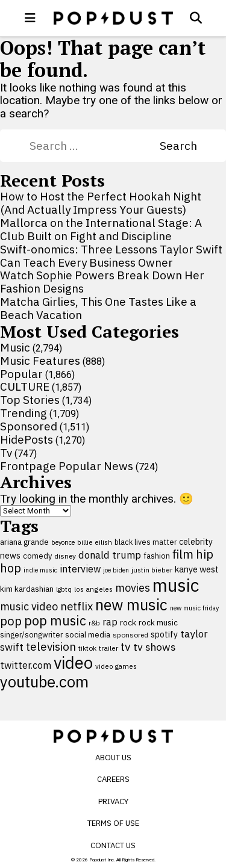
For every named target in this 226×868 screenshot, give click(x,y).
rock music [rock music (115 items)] (158, 622)
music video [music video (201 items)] (29, 606)
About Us (113, 758)
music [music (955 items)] (176, 585)
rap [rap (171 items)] (110, 622)
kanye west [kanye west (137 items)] (197, 569)
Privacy (113, 801)
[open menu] (30, 18)
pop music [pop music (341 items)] (55, 621)
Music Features (40, 361)
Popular (21, 374)
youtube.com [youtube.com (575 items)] (44, 682)
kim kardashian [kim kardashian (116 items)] (27, 589)
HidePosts (27, 439)
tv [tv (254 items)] (126, 646)
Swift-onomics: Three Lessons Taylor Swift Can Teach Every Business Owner (111, 256)
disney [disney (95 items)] (65, 556)
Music (15, 347)
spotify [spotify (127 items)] (164, 634)
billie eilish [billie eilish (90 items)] (95, 542)
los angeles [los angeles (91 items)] (93, 589)
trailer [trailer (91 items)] (108, 648)
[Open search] (196, 18)
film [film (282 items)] (183, 554)
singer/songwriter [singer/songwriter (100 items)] (31, 634)
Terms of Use (113, 823)
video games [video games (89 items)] (116, 666)
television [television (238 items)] (51, 646)
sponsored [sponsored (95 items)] (130, 635)
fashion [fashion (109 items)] (157, 556)
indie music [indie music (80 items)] (40, 570)
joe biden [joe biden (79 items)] (116, 570)
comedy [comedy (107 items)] (37, 556)
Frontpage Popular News (67, 466)
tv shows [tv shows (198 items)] (155, 647)
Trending (24, 413)
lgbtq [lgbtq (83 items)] (64, 589)
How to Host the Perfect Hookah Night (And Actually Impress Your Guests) (101, 203)
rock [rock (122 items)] (128, 622)
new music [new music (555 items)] (131, 605)
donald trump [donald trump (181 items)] (110, 555)
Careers (113, 779)
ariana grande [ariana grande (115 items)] (24, 542)
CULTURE (25, 386)
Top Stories (30, 400)
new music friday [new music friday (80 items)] (194, 608)
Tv (6, 453)
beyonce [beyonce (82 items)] (63, 542)
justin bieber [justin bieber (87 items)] (152, 570)
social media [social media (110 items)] (88, 634)
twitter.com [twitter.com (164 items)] (26, 665)
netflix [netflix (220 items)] (77, 606)
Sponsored (29, 426)
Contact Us (113, 845)
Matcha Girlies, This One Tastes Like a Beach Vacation (98, 308)
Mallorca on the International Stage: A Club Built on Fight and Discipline (101, 229)
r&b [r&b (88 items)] (94, 623)
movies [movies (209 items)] (133, 588)
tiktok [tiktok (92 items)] (87, 648)
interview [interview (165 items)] (80, 569)
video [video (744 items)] (73, 663)
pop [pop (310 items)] (11, 621)
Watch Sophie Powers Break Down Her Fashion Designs (102, 282)
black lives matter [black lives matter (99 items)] (146, 542)
